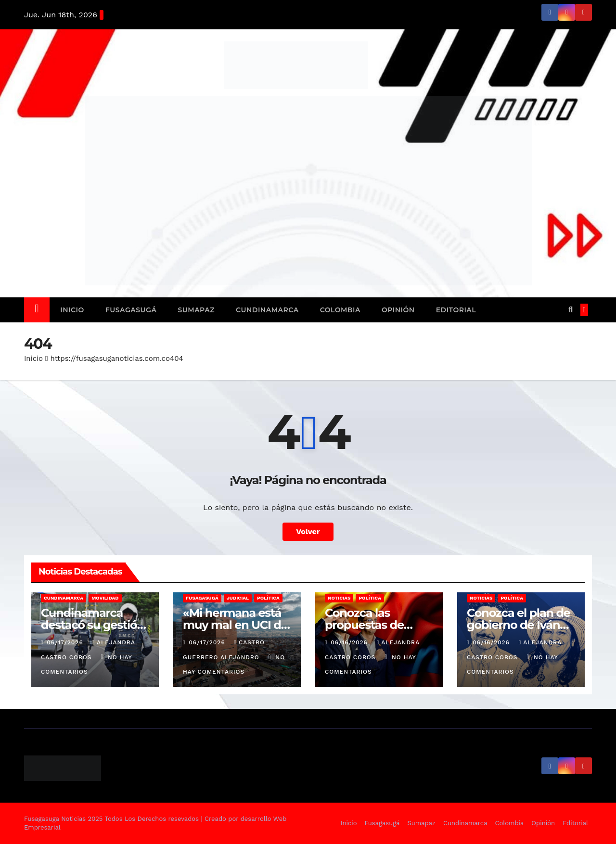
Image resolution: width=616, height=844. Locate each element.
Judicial (238, 598)
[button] (571, 310)
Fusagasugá (131, 310)
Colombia (340, 310)
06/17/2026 (66, 642)
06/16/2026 (350, 642)
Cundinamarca (267, 310)
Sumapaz (196, 310)
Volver (308, 531)
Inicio (72, 310)
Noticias (339, 598)
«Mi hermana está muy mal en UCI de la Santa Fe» (235, 625)
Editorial (456, 310)
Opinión (398, 310)
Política (268, 598)
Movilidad (105, 598)
